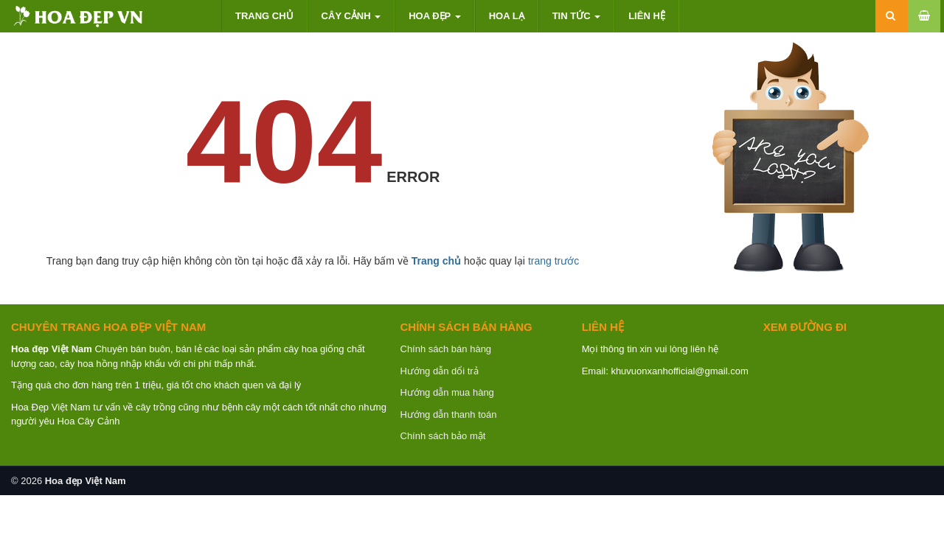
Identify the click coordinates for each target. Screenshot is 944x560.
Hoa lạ (507, 16)
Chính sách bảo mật (443, 436)
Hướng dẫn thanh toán (449, 414)
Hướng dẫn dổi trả (440, 371)
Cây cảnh (351, 16)
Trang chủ (264, 16)
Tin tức (577, 16)
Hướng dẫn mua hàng (447, 392)
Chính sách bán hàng (446, 349)
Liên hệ (647, 16)
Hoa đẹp (434, 16)
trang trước (553, 261)
